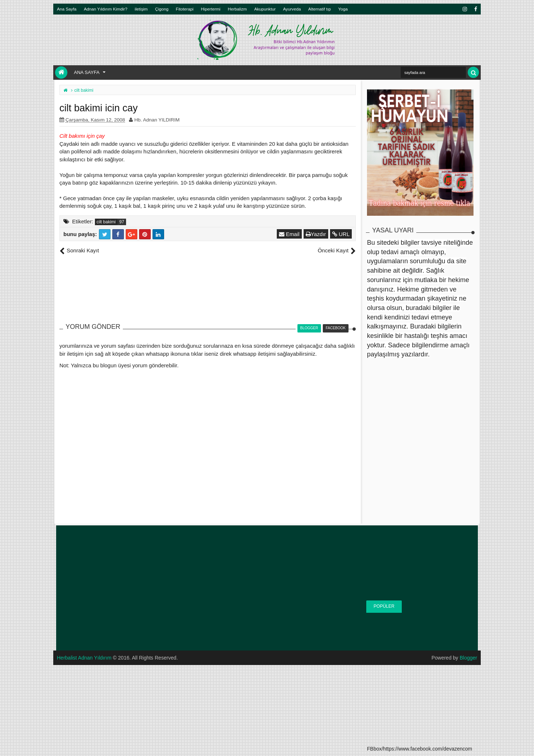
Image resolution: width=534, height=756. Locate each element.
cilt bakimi (106, 222)
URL (341, 234)
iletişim (141, 9)
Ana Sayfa (67, 9)
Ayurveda (292, 9)
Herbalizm (237, 9)
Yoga (343, 9)
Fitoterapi (185, 9)
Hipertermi (210, 9)
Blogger (468, 658)
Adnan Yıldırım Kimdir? (106, 9)
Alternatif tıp (320, 9)
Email (289, 234)
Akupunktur (265, 9)
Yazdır (316, 234)
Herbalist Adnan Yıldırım (84, 658)
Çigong (162, 9)
